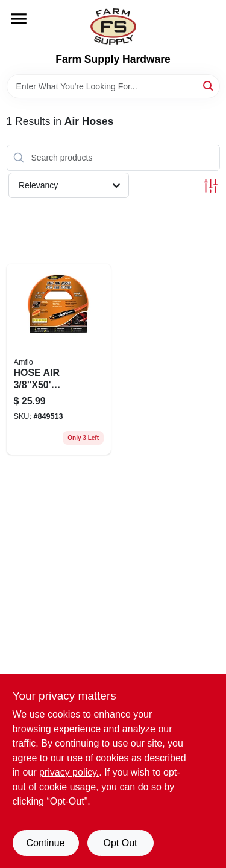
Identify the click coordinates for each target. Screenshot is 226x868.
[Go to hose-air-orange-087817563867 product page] (59, 359)
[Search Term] (113, 86)
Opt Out (120, 843)
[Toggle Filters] (211, 186)
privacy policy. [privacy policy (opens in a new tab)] (69, 772)
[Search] (209, 85)
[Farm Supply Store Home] (113, 27)
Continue (45, 843)
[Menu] (19, 19)
